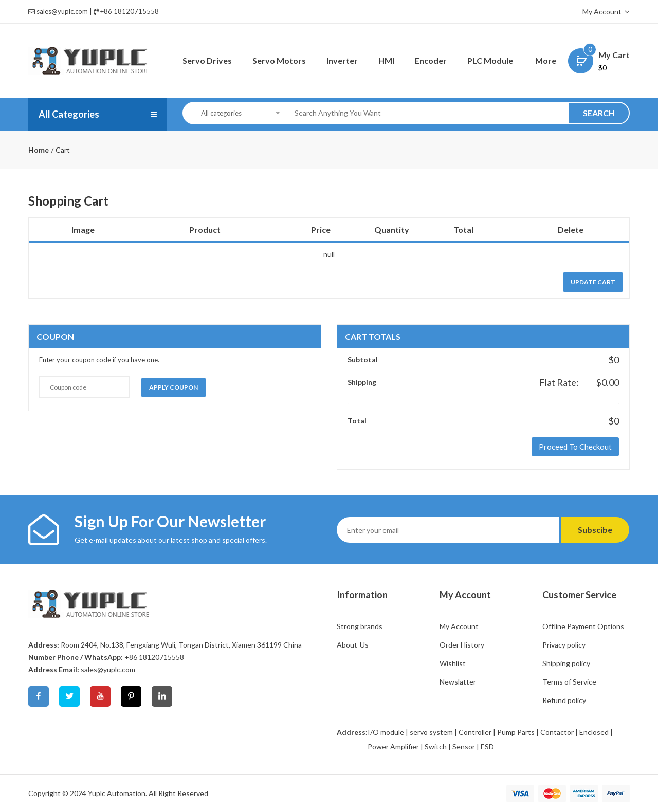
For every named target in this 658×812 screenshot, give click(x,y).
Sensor (464, 746)
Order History (462, 645)
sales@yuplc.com (62, 11)
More (546, 60)
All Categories (69, 114)
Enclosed (594, 732)
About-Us (353, 645)
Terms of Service (569, 682)
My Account (606, 12)
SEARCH (599, 113)
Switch (436, 746)
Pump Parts (516, 732)
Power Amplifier (393, 746)
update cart (593, 282)
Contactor (557, 732)
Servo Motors (279, 60)
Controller (475, 732)
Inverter (342, 60)
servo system (431, 732)
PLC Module (490, 60)
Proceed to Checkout (575, 447)
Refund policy (564, 700)
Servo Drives (207, 60)
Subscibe (595, 530)
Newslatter (458, 682)
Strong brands (360, 626)
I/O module (386, 732)
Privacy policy (564, 645)
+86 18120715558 (130, 11)
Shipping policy (566, 663)
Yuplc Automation (117, 793)
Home (39, 150)
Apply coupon (173, 387)
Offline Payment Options (583, 626)
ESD (487, 746)
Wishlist (453, 663)
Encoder (431, 60)
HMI (386, 60)
